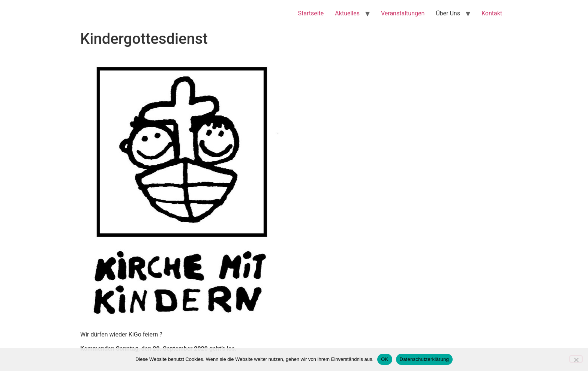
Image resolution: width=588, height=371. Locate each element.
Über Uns (448, 13)
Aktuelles (347, 13)
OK (385, 359)
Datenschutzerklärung (424, 359)
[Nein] (576, 359)
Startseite (311, 13)
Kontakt (492, 13)
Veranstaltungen (403, 13)
